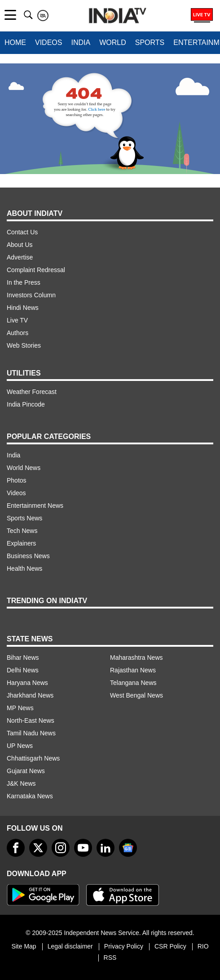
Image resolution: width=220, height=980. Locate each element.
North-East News (31, 720)
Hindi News (23, 308)
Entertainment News (35, 506)
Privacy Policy (124, 946)
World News (24, 468)
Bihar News (23, 658)
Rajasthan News (133, 670)
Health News (24, 568)
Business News (28, 556)
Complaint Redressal (36, 270)
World (113, 43)
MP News (20, 708)
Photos (17, 480)
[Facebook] (16, 848)
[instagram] (61, 848)
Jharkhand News (30, 695)
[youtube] (83, 848)
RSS (110, 958)
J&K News (21, 783)
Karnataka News (30, 796)
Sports (150, 43)
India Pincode (26, 404)
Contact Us (22, 232)
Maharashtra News (136, 658)
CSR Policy (170, 946)
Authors (18, 333)
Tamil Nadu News (31, 733)
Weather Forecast (32, 392)
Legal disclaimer (70, 946)
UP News (20, 746)
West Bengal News (136, 695)
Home (15, 43)
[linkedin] (106, 848)
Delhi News (23, 670)
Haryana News (27, 683)
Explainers (21, 543)
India (81, 43)
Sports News (24, 518)
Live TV (17, 320)
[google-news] (128, 848)
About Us (20, 245)
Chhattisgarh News (33, 758)
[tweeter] (38, 848)
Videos (48, 43)
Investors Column (31, 295)
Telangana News (133, 683)
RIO (203, 946)
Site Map (24, 946)
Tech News (22, 531)
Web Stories (24, 345)
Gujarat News (26, 771)
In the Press (24, 282)
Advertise (20, 257)
